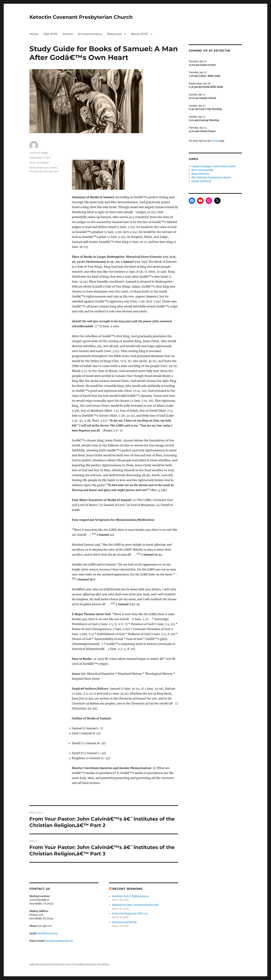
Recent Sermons (127, 889)
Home (34, 34)
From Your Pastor (39, 163)
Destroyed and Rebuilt (124, 922)
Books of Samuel (39, 168)
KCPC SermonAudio (202, 170)
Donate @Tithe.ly (201, 181)
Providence (36, 171)
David (53, 168)
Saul (56, 171)
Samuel (48, 171)
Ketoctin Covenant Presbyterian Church (81, 17)
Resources (115, 34)
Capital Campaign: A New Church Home (214, 166)
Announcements (90, 34)
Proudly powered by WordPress (92, 964)
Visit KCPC (51, 34)
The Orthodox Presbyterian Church (211, 178)
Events (68, 34)
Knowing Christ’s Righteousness (130, 896)
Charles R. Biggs (39, 153)
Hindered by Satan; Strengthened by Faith (135, 905)
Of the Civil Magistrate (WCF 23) (130, 914)
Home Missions (200, 174)
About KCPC (140, 34)
